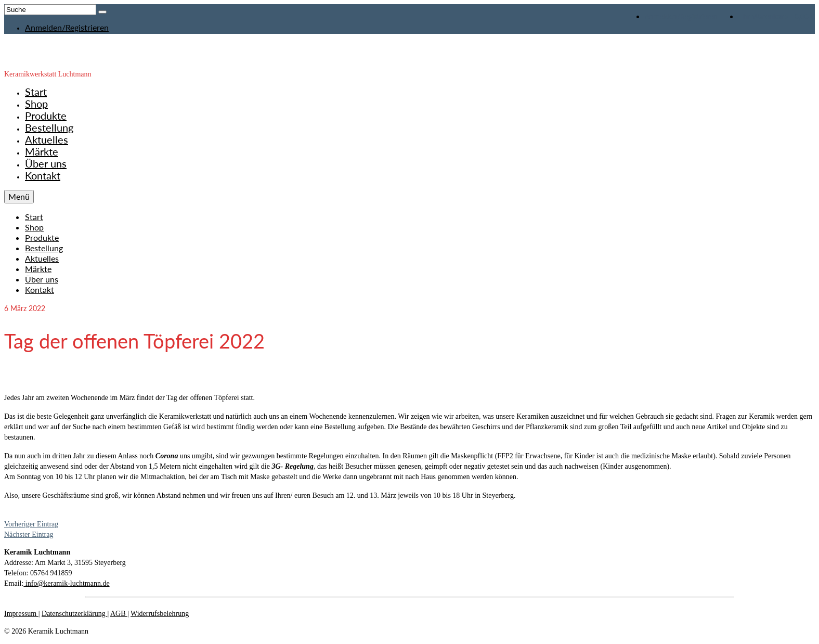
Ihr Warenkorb (777, 16)
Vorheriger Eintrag (31, 524)
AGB (119, 614)
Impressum (21, 614)
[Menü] (19, 197)
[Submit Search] (102, 12)
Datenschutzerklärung (74, 614)
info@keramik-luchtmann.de (66, 583)
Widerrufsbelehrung (160, 614)
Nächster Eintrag (29, 534)
